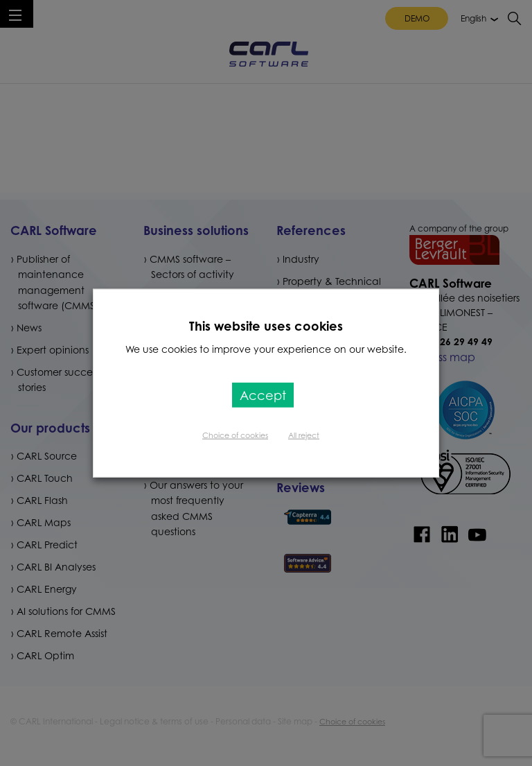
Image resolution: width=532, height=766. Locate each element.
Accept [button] (263, 395)
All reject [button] (304, 435)
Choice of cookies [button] (235, 435)
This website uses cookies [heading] (266, 325)
